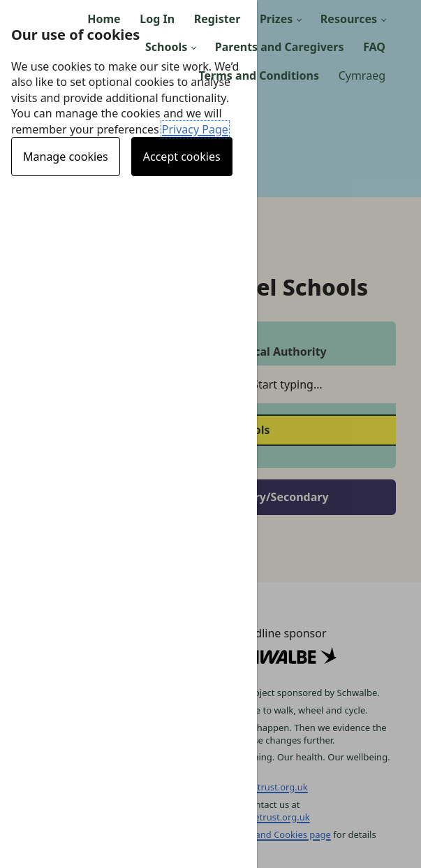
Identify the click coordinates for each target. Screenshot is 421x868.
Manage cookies (66, 157)
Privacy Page (195, 129)
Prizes (276, 19)
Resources (349, 19)
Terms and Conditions (259, 75)
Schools (166, 47)
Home (104, 19)
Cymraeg (362, 75)
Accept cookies (182, 157)
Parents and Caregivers (280, 47)
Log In (157, 19)
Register (217, 19)
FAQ (374, 47)
